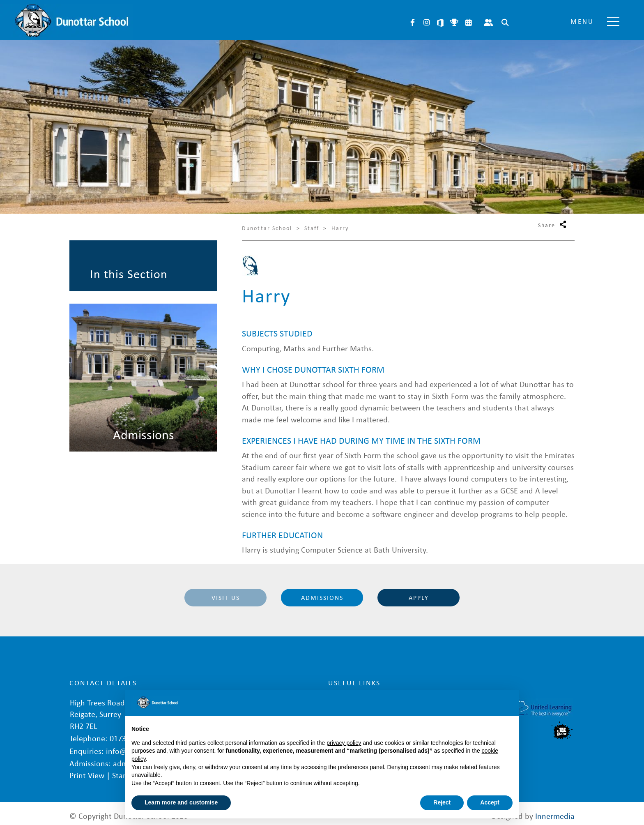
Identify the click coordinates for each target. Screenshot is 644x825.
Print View (87, 770)
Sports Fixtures (454, 23)
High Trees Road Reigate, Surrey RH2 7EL (97, 711)
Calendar (468, 23)
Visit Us (226, 597)
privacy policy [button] (344, 743)
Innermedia (555, 810)
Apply (419, 597)
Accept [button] (490, 802)
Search (505, 23)
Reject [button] (442, 802)
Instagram (426, 23)
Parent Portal (488, 23)
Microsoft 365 (440, 23)
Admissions (322, 597)
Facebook (412, 23)
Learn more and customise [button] (181, 802)
